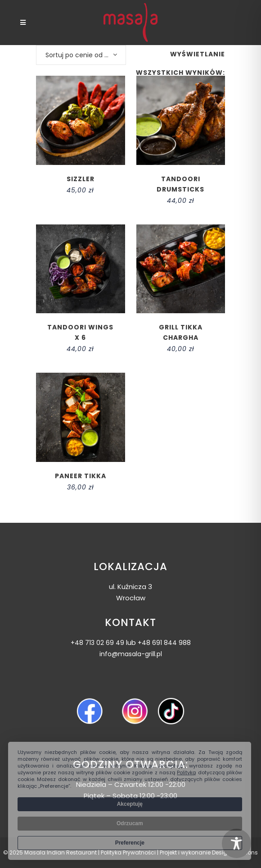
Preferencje (130, 843)
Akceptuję (130, 804)
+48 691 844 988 (164, 643)
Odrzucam (130, 823)
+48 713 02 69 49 (97, 643)
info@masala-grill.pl (131, 654)
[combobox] (81, 55)
